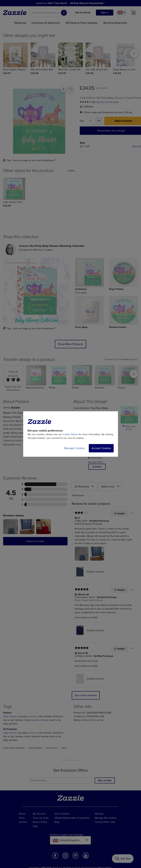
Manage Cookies (74, 448)
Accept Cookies (101, 448)
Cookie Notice (70, 434)
